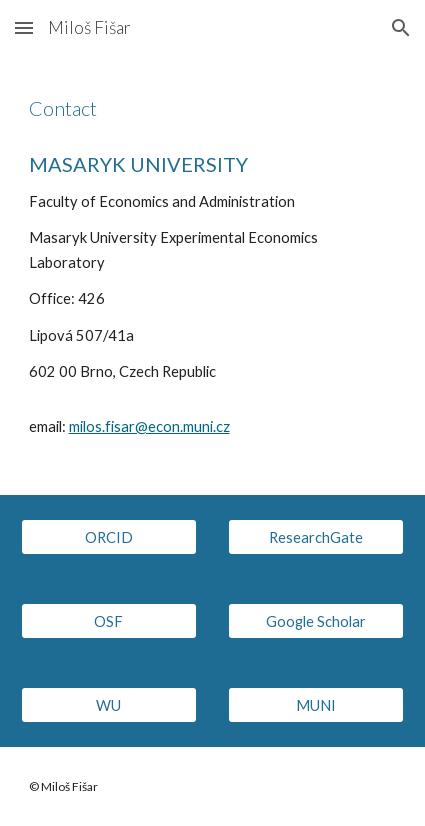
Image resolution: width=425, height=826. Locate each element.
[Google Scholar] (316, 621)
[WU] (109, 705)
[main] (213, 108)
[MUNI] (316, 705)
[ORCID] (109, 537)
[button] (24, 27)
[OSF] (109, 621)
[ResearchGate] (316, 537)
